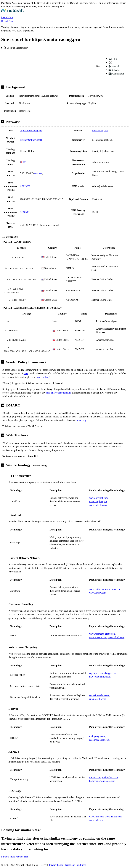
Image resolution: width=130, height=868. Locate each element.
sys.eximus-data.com (99, 695)
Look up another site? (16, 48)
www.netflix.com (113, 817)
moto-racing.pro (100, 131)
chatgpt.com (110, 673)
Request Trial (22, 857)
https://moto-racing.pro (31, 131)
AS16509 (24, 212)
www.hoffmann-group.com (102, 634)
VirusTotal (38, 173)
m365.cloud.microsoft (100, 677)
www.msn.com (96, 817)
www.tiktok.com (116, 637)
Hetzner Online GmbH (31, 140)
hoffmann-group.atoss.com (102, 781)
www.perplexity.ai (98, 501)
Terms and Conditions (76, 865)
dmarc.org (81, 420)
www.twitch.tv (96, 820)
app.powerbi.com (98, 699)
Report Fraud (8, 21)
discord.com (95, 777)
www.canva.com (113, 589)
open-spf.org (44, 377)
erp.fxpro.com (96, 673)
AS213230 (25, 186)
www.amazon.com (98, 637)
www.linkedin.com (98, 505)
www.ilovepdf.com (99, 498)
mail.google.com (97, 736)
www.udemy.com (98, 593)
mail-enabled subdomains (58, 393)
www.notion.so (97, 589)
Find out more (8, 857)
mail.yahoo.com (110, 777)
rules (26, 373)
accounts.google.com (99, 740)
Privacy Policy (56, 865)
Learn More (7, 17)
